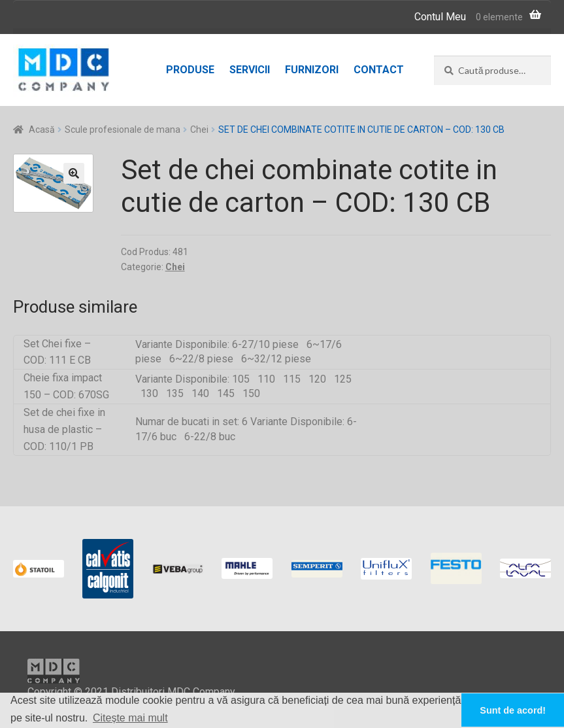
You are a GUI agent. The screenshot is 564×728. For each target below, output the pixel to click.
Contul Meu (440, 17)
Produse (190, 70)
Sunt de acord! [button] (513, 710)
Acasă (42, 130)
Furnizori (312, 70)
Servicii (250, 70)
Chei (199, 130)
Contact (379, 70)
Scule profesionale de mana (123, 130)
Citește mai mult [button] (130, 718)
